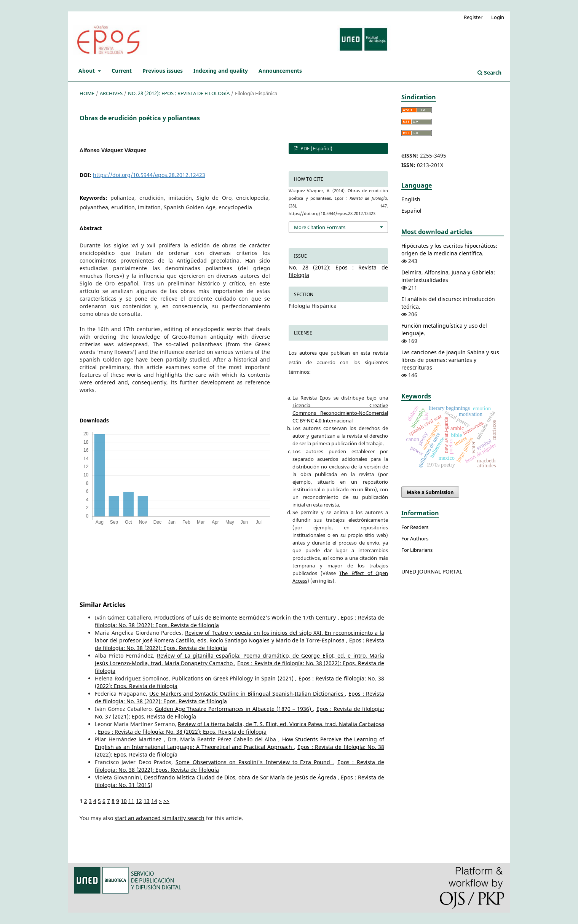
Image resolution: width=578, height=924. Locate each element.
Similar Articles (103, 605)
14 (154, 801)
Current (122, 71)
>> (166, 801)
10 (124, 801)
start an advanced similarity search (160, 818)
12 (139, 801)
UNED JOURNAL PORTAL (432, 571)
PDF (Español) (316, 148)
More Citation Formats (320, 227)
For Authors (415, 538)
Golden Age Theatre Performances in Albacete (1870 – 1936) (234, 709)
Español (411, 211)
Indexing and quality (221, 71)
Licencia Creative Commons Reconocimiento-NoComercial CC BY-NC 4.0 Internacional (340, 413)
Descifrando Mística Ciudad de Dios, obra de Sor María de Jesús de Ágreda (241, 777)
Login (498, 17)
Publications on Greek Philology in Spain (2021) (234, 678)
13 (147, 801)
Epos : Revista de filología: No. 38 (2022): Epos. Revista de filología (182, 732)
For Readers (415, 527)
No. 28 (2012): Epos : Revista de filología (179, 93)
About (87, 71)
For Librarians (417, 550)
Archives (111, 93)
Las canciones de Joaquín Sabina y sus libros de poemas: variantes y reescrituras (450, 360)
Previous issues (163, 71)
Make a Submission (430, 492)
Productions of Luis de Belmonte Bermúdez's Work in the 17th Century (246, 617)
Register (473, 17)
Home (87, 93)
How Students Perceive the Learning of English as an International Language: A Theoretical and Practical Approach (240, 743)
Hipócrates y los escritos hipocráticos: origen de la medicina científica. (449, 249)
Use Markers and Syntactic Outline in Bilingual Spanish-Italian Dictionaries (247, 694)
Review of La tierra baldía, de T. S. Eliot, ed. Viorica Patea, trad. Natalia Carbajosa (281, 724)
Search (489, 72)
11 (131, 801)
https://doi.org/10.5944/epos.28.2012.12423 (149, 175)
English (411, 199)
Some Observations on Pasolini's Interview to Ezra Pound (254, 762)
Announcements (280, 71)
